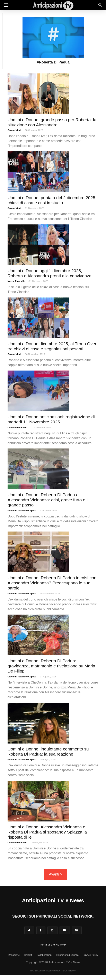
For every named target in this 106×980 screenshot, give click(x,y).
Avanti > (56, 874)
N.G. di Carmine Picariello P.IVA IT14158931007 (53, 971)
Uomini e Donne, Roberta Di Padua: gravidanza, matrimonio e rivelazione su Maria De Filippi (51, 666)
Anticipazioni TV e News (53, 900)
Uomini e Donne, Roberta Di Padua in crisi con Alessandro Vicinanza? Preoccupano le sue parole (52, 583)
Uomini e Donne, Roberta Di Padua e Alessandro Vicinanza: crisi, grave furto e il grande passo (48, 500)
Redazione (14, 955)
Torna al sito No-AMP (53, 945)
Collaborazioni (44, 955)
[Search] (99, 5)
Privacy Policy (90, 955)
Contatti (28, 955)
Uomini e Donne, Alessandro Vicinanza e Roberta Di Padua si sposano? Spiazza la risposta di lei (47, 832)
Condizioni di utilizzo (67, 955)
